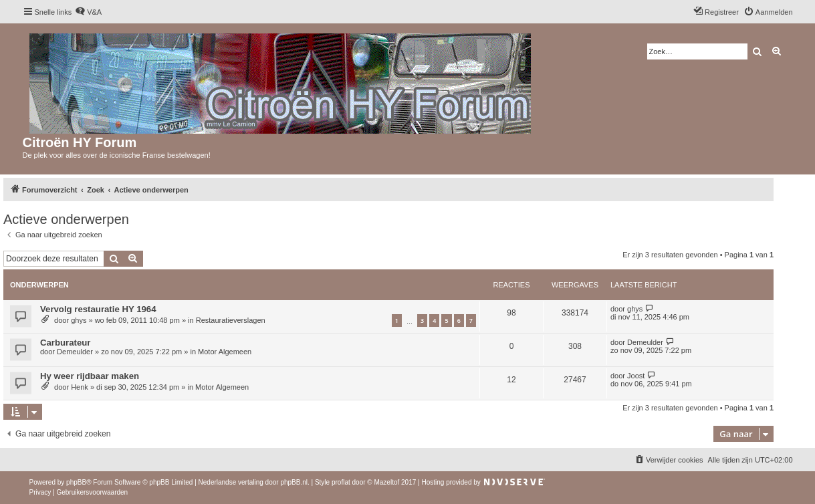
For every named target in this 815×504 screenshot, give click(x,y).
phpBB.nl (294, 482)
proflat (341, 482)
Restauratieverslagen (231, 320)
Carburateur (65, 343)
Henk (80, 387)
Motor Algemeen (225, 352)
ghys (79, 320)
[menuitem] (88, 12)
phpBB (76, 482)
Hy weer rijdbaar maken (90, 376)
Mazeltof (386, 482)
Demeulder (75, 352)
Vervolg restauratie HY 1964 (98, 309)
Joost (636, 376)
